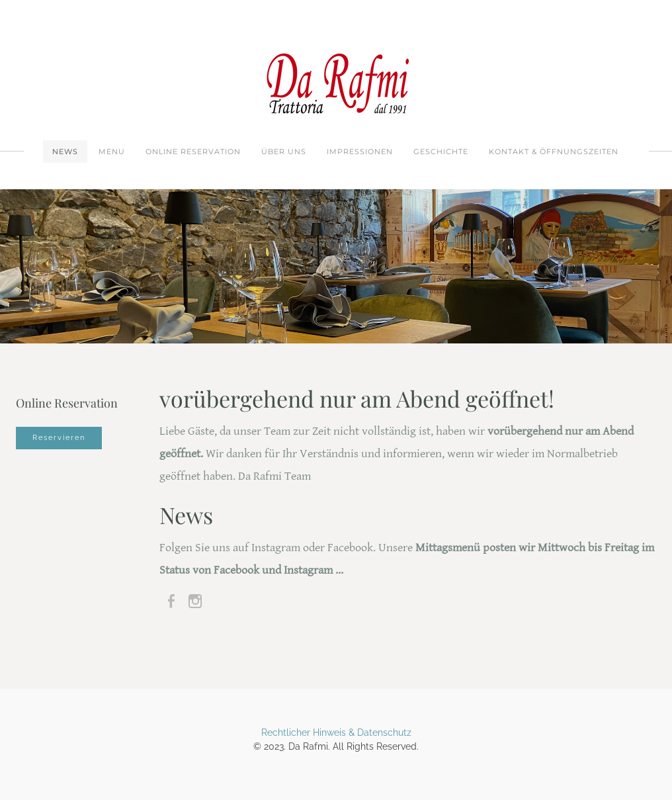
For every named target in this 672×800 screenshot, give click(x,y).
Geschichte (441, 152)
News (65, 152)
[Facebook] (171, 601)
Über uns (284, 152)
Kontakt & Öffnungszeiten (554, 152)
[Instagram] (195, 601)
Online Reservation (193, 152)
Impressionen (360, 152)
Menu (112, 152)
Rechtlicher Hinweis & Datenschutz (336, 733)
